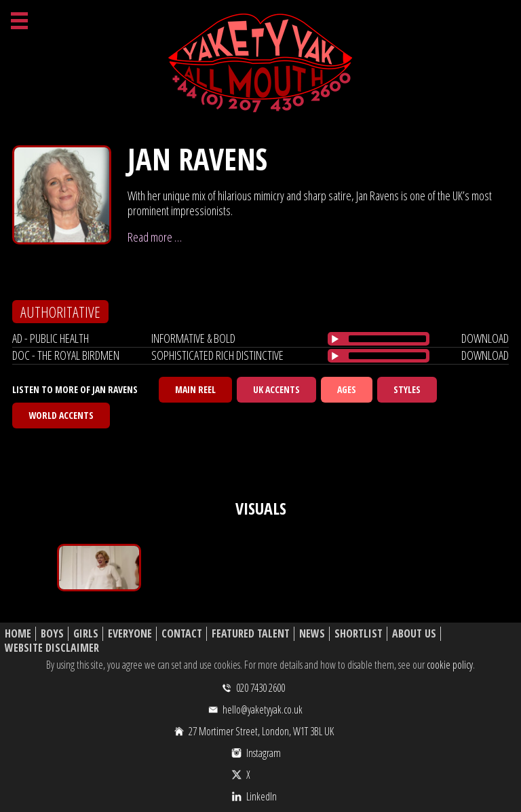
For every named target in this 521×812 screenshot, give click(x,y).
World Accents (61, 415)
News (312, 634)
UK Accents (276, 389)
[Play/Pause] (335, 339)
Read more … (155, 237)
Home (18, 634)
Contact (182, 634)
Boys (52, 634)
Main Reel (195, 389)
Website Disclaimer (52, 648)
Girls (86, 634)
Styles (407, 389)
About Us (414, 634)
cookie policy (450, 665)
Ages (347, 389)
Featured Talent (251, 634)
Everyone (130, 634)
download (485, 338)
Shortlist (359, 634)
